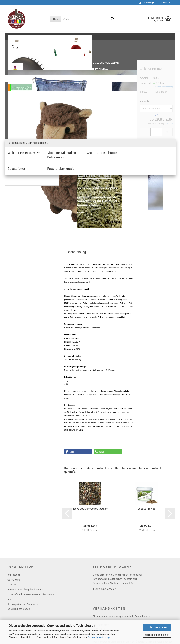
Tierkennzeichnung (20, 55)
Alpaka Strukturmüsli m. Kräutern (90, 405)
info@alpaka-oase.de (104, 486)
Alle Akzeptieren (157, 627)
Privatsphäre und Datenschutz (24, 501)
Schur (14, 49)
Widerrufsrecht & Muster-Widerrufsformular (31, 491)
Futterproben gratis (21, 120)
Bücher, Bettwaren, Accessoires (27, 135)
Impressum (14, 471)
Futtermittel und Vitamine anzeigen (29, 93)
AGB (10, 496)
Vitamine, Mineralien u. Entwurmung (30, 104)
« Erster (70, 51)
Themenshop (17, 127)
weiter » (94, 51)
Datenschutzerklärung (99, 637)
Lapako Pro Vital (147, 405)
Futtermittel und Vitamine (23, 87)
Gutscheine (14, 476)
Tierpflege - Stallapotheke (23, 63)
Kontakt (12, 481)
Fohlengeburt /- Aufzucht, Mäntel (26, 71)
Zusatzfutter (17, 114)
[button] (78, 349)
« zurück (82, 51)
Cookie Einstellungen (19, 506)
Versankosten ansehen (160, 538)
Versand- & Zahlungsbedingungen (26, 486)
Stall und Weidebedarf (22, 42)
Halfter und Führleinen (22, 79)
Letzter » (107, 51)
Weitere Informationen (157, 635)
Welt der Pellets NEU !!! (22, 99)
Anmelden (32, 170)
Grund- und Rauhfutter (23, 109)
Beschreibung (76, 149)
